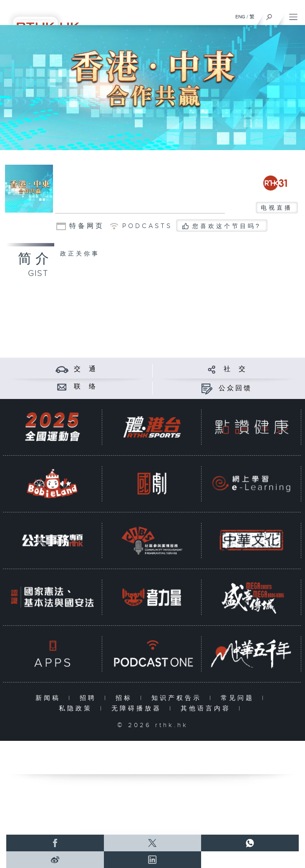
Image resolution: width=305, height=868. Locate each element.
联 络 (86, 387)
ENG (240, 17)
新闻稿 (50, 698)
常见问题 (239, 698)
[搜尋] (269, 15)
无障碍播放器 (138, 709)
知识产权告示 (178, 698)
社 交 (235, 369)
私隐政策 (77, 709)
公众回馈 (235, 388)
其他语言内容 (208, 709)
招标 (126, 698)
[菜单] (293, 15)
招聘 (90, 698)
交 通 (86, 369)
